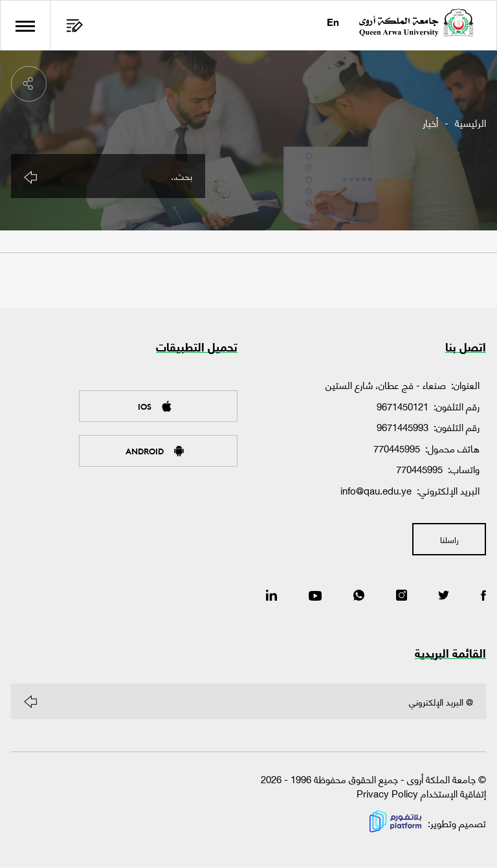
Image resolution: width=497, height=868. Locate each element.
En (332, 24)
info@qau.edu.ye (376, 491)
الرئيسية (470, 123)
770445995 (397, 449)
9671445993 (403, 428)
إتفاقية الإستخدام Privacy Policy (421, 794)
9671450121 (403, 406)
